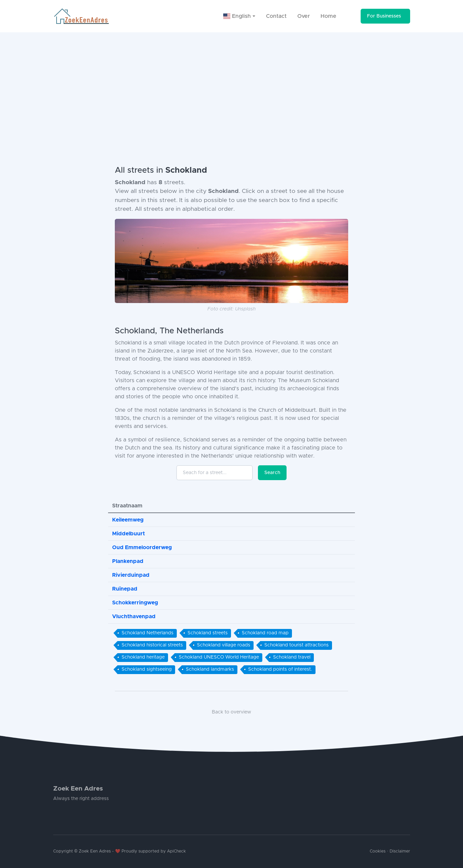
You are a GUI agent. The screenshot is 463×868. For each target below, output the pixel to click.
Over (304, 16)
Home (328, 16)
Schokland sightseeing (147, 669)
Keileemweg (128, 520)
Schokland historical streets (152, 645)
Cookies (378, 851)
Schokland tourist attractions (296, 645)
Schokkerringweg (135, 603)
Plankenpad (128, 561)
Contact (276, 16)
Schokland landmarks (210, 669)
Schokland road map (265, 633)
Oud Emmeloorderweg (142, 547)
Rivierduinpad (131, 575)
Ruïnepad (125, 589)
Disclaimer (400, 851)
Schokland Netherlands (147, 633)
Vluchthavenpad (134, 616)
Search (272, 473)
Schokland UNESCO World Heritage (219, 657)
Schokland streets (208, 633)
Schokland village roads (224, 645)
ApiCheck (176, 851)
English (237, 16)
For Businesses (384, 16)
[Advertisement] (232, 83)
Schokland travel (292, 657)
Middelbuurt (128, 534)
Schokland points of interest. (280, 669)
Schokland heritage (143, 657)
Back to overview (231, 712)
